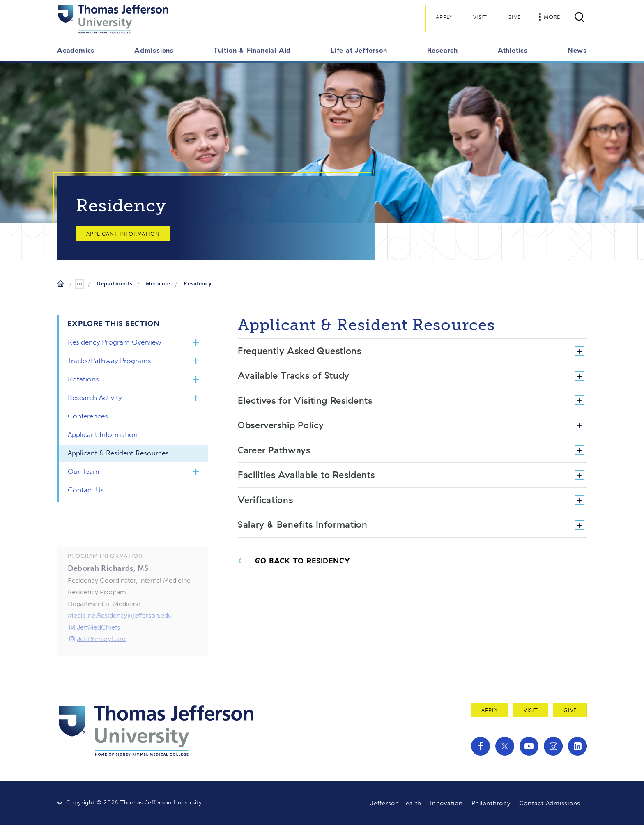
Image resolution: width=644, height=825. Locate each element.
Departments (114, 284)
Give (514, 17)
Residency (198, 284)
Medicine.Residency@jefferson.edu (120, 629)
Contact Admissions (550, 803)
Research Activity (95, 398)
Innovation (446, 803)
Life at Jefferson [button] (359, 50)
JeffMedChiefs (94, 640)
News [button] (577, 50)
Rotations (83, 379)
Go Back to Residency (303, 561)
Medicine (158, 284)
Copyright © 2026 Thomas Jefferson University (134, 803)
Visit (480, 17)
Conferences (88, 416)
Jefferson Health (396, 803)
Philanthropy (491, 803)
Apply (444, 17)
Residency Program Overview (115, 342)
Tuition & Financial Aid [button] (252, 50)
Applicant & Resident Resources (118, 453)
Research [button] (443, 50)
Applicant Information (123, 234)
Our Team (84, 471)
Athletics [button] (513, 50)
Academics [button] (76, 50)
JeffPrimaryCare (97, 652)
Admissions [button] (154, 50)
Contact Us (86, 490)
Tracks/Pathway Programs (109, 361)
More (550, 17)
